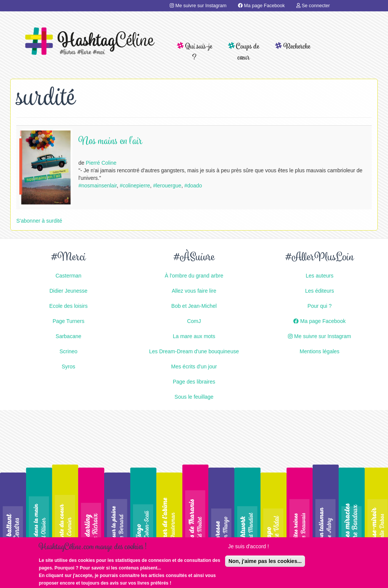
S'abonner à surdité (39, 221)
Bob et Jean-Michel (194, 306)
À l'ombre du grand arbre (194, 276)
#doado (193, 186)
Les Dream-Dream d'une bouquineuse (194, 351)
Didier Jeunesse (68, 291)
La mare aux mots (194, 336)
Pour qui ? (319, 306)
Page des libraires (194, 382)
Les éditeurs (319, 291)
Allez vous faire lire (194, 291)
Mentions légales (320, 351)
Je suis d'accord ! (249, 548)
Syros (69, 367)
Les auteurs (320, 276)
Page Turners (69, 321)
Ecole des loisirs (68, 306)
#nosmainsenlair (98, 186)
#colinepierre (135, 186)
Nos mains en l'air (110, 142)
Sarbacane (69, 336)
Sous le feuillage (194, 397)
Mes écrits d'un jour (194, 367)
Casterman (68, 276)
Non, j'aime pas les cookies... (265, 563)
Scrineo (68, 351)
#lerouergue (167, 186)
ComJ (194, 321)
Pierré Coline (101, 163)
